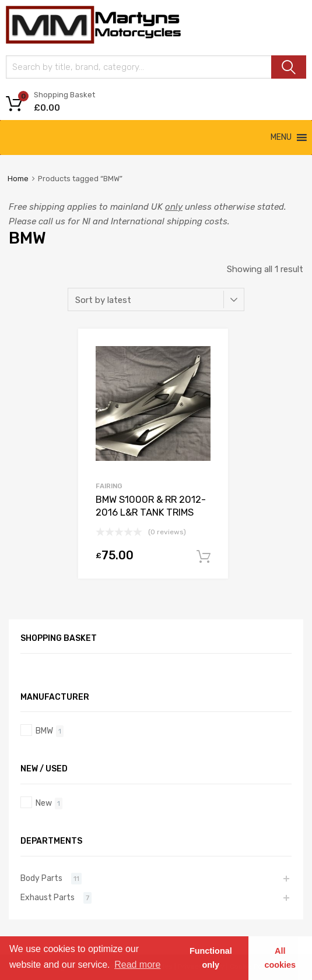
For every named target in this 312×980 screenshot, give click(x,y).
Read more (137, 965)
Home (18, 179)
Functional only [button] (211, 958)
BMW (44, 731)
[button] (281, 138)
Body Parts (41, 878)
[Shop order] (156, 299)
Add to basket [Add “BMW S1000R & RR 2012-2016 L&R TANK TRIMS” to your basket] (204, 557)
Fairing (109, 486)
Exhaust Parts (48, 897)
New (44, 803)
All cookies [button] (281, 958)
